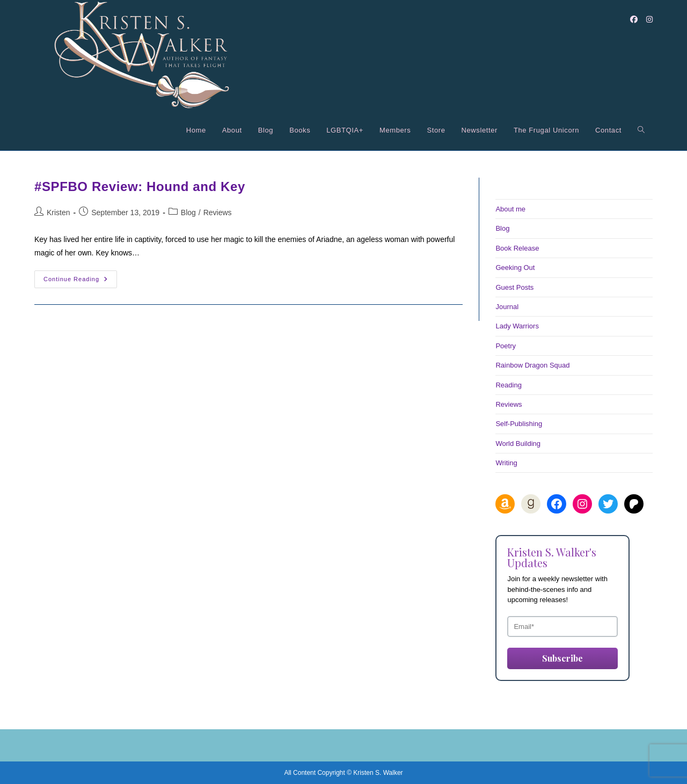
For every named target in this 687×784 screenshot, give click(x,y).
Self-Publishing (519, 424)
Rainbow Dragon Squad (532, 365)
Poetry (506, 346)
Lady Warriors (517, 326)
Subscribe (562, 658)
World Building (518, 444)
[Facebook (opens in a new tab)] (634, 19)
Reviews (218, 213)
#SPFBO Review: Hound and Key (140, 186)
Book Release (517, 248)
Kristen (59, 213)
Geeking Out (515, 268)
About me (510, 209)
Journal (507, 307)
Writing (506, 463)
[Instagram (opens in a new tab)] (649, 19)
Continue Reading (80, 282)
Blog (188, 213)
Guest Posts (514, 287)
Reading (508, 385)
